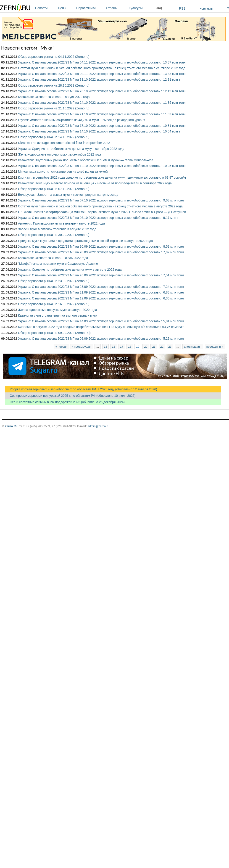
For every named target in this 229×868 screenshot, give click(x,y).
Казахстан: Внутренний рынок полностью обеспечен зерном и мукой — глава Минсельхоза (86, 160)
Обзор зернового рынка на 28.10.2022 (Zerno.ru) (54, 85)
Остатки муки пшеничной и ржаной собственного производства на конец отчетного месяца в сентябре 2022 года (102, 68)
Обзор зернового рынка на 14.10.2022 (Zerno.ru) (54, 137)
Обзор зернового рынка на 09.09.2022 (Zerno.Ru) (54, 333)
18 (130, 347)
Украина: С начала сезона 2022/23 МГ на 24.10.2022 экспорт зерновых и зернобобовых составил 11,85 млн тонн (102, 103)
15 (105, 347)
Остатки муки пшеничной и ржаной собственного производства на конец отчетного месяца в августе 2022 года (100, 206)
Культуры (141, 8)
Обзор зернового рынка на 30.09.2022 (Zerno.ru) (54, 235)
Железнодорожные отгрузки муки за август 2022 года (58, 310)
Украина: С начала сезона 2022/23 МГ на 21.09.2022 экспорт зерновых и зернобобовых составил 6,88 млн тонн (101, 292)
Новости (45, 8)
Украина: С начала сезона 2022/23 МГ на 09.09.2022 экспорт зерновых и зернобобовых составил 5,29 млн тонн (101, 339)
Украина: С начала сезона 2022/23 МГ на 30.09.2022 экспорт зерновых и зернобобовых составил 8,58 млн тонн (101, 246)
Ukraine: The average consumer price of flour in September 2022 (64, 143)
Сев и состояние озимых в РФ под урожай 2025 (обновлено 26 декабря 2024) (65, 402)
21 (154, 347)
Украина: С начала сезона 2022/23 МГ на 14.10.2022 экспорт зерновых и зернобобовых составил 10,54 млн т (99, 131)
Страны (116, 8)
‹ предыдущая (82, 347)
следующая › (193, 347)
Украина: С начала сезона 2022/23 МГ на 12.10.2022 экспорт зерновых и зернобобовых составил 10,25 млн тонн (102, 166)
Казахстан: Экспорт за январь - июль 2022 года (53, 258)
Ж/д (159, 8)
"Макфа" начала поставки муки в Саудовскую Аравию (58, 264)
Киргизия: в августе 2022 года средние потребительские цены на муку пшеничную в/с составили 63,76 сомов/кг (101, 327)
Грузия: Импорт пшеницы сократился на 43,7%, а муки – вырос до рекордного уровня (82, 120)
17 (122, 347)
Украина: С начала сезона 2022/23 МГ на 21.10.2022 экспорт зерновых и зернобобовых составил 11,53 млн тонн (102, 114)
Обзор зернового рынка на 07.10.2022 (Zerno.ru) (54, 189)
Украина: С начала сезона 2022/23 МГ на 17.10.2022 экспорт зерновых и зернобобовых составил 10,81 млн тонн (102, 126)
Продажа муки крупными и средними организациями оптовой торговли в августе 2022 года (85, 241)
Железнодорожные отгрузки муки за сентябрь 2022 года (60, 154)
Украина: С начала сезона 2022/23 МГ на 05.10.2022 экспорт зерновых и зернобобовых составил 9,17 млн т (98, 218)
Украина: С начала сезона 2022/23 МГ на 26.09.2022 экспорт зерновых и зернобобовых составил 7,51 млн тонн (101, 275)
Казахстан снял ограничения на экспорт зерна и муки (58, 315)
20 (146, 347)
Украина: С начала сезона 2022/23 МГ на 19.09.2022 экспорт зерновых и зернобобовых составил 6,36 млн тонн (101, 298)
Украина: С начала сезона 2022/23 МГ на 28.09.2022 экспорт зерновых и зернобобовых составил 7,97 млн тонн (101, 252)
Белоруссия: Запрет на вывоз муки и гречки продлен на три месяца (68, 195)
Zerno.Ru (11, 426)
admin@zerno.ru (98, 426)
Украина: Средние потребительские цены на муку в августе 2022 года (70, 270)
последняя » (215, 347)
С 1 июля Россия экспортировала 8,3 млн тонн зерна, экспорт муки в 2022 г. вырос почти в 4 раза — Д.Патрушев (102, 212)
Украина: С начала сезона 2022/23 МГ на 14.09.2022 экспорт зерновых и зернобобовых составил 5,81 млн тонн (101, 321)
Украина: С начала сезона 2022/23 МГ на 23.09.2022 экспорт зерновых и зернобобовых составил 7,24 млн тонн (101, 287)
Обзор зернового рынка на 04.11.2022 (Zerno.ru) (54, 57)
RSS (182, 8)
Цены (66, 8)
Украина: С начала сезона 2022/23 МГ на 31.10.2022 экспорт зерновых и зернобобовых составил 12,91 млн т (99, 79)
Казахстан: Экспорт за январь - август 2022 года (54, 97)
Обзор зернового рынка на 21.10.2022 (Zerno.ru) (54, 108)
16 (113, 347)
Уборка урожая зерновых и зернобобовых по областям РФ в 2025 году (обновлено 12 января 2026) (81, 389)
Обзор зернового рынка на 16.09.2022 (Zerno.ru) (54, 304)
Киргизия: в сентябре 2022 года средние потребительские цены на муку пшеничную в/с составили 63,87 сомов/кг (102, 177)
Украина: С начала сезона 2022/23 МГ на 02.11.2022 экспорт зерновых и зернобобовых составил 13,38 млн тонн (102, 74)
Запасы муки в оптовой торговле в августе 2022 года (57, 229)
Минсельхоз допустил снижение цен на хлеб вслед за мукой (63, 172)
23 (170, 347)
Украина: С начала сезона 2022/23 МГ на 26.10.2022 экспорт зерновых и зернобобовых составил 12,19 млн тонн (102, 91)
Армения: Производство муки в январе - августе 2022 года (61, 223)
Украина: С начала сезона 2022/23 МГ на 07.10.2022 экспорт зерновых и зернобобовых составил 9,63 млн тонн (101, 200)
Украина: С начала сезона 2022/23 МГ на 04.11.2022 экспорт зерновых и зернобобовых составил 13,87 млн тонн (102, 62)
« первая (61, 347)
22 (162, 347)
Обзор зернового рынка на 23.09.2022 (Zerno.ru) (54, 281)
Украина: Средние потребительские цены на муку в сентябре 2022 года (71, 149)
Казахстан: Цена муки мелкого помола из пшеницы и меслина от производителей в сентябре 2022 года (95, 183)
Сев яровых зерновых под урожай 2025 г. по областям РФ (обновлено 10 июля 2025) (70, 396)
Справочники (90, 8)
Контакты (206, 8)
